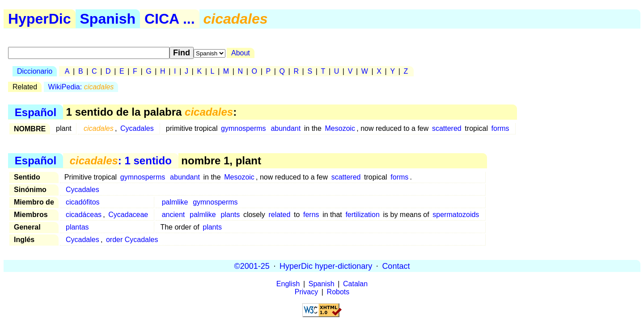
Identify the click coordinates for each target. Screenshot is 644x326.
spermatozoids (456, 215)
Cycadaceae (128, 215)
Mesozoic (340, 128)
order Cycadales (132, 240)
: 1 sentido (121, 161)
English (288, 284)
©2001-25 (252, 266)
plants (231, 215)
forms (500, 128)
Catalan (355, 284)
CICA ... (170, 19)
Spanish (108, 19)
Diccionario (35, 71)
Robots (338, 292)
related (279, 215)
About (241, 53)
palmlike (175, 202)
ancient (174, 215)
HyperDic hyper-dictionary (326, 266)
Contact (396, 266)
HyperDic (40, 19)
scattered (447, 128)
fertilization (362, 215)
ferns (311, 215)
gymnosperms (243, 128)
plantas (77, 227)
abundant (286, 128)
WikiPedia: (81, 87)
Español (36, 112)
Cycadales (137, 128)
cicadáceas (84, 215)
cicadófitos (83, 202)
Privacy (306, 292)
